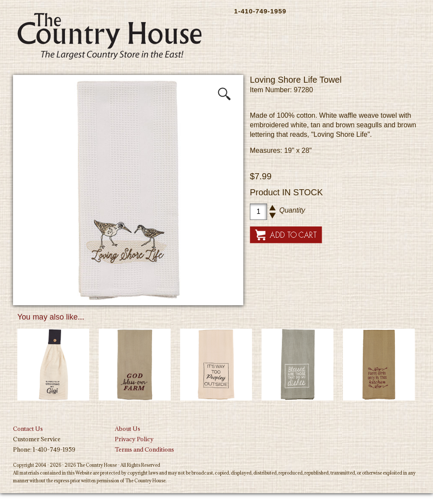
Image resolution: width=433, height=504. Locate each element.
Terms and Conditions (144, 449)
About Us (128, 429)
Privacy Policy (134, 439)
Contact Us (28, 429)
